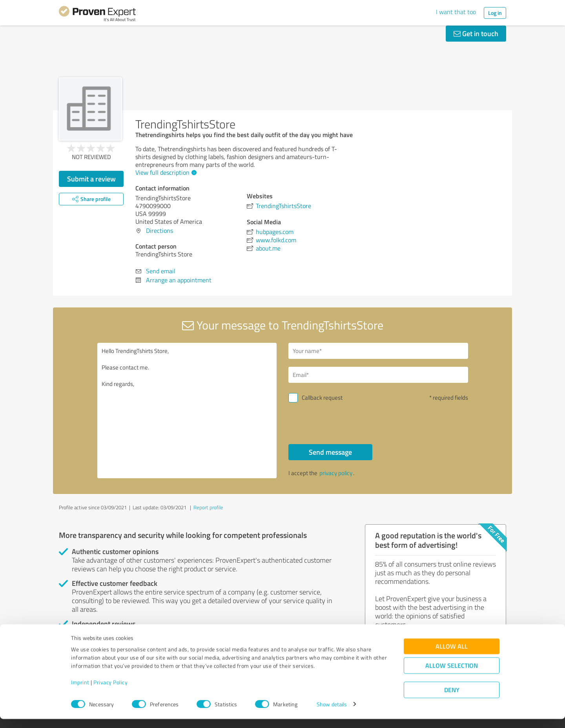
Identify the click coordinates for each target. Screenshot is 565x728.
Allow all (452, 655)
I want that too (456, 12)
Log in (495, 13)
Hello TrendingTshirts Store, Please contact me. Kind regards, (187, 411)
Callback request (322, 398)
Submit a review (91, 179)
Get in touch (476, 33)
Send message (330, 452)
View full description (165, 172)
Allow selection (452, 674)
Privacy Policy (110, 691)
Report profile (208, 507)
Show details (332, 713)
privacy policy (336, 473)
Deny (452, 699)
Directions (159, 230)
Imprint (80, 691)
